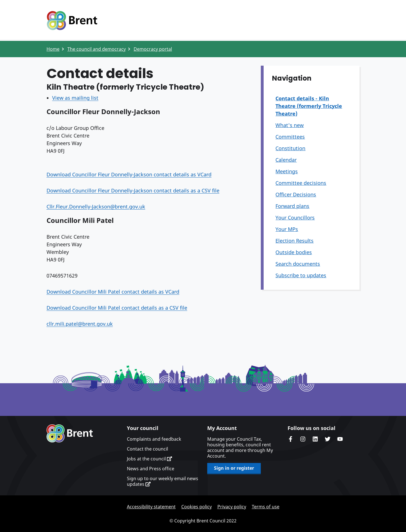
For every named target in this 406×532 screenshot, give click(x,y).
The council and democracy (97, 49)
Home (53, 49)
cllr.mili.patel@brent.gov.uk (80, 324)
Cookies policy (197, 507)
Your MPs (287, 229)
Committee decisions (301, 183)
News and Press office (151, 469)
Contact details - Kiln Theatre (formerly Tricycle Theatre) (309, 106)
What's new (290, 125)
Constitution (290, 148)
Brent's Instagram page (303, 439)
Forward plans (292, 206)
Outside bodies (294, 252)
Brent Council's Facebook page (290, 439)
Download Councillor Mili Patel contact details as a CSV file (117, 308)
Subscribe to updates (301, 275)
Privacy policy (232, 507)
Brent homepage (70, 433)
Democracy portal (153, 49)
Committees (290, 137)
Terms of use (266, 507)
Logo (72, 21)
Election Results (294, 241)
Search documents (298, 264)
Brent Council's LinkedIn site (315, 439)
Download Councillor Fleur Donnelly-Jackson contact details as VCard (129, 174)
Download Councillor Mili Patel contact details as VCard (113, 292)
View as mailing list (75, 98)
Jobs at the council (149, 459)
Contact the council (147, 449)
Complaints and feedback (154, 439)
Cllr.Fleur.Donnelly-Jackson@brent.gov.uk (96, 207)
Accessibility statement (151, 507)
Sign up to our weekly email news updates (163, 481)
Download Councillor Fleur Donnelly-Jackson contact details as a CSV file (133, 190)
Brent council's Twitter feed (328, 439)
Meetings (287, 171)
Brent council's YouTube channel (340, 439)
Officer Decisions (296, 194)
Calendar (286, 160)
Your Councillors (295, 218)
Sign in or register (234, 468)
